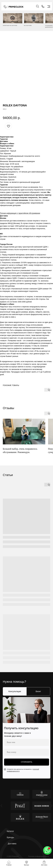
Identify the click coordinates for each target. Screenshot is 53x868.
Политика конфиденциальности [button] (39, 856)
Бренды (10, 837)
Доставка (12, 844)
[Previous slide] (1, 806)
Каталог (10, 831)
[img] (13, 18)
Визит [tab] (38, 691)
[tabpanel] (26, 738)
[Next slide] (52, 806)
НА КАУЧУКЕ (28, 26)
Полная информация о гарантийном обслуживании (20, 213)
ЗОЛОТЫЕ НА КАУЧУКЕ (10, 26)
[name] (27, 742)
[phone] (27, 752)
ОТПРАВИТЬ (26, 762)
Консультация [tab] (15, 691)
